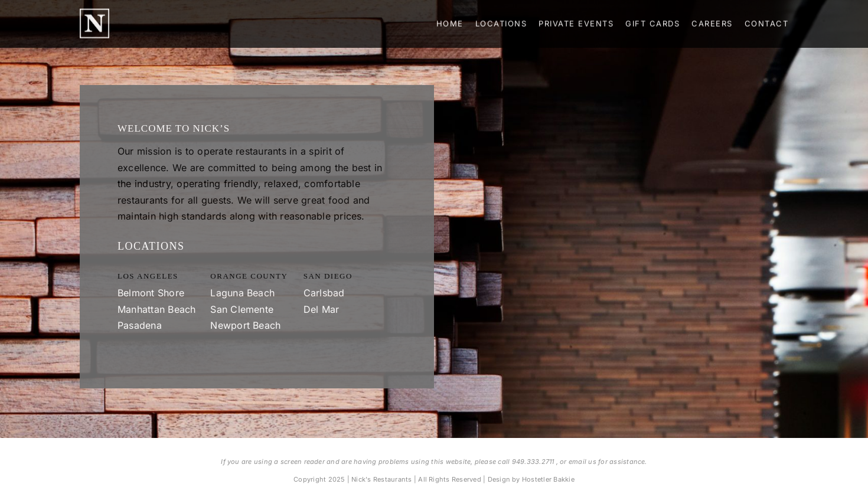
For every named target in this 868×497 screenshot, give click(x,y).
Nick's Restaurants (381, 479)
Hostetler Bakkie (548, 479)
